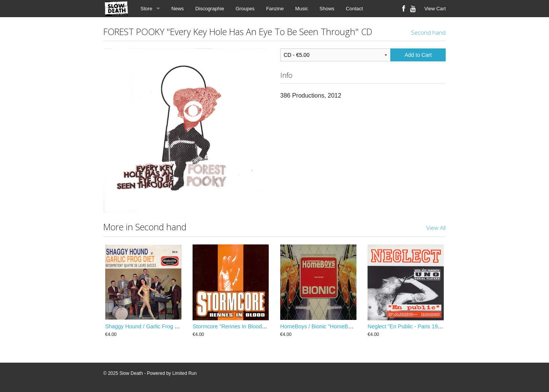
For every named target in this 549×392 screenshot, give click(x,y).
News (178, 9)
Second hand (428, 32)
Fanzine (275, 9)
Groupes (245, 9)
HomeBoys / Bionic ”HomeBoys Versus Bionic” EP (341, 326)
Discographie (210, 9)
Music (302, 9)
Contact (354, 9)
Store (147, 9)
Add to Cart (418, 55)
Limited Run (185, 373)
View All (436, 228)
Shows (327, 9)
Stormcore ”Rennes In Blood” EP (233, 326)
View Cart (435, 9)
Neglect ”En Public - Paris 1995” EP (411, 326)
